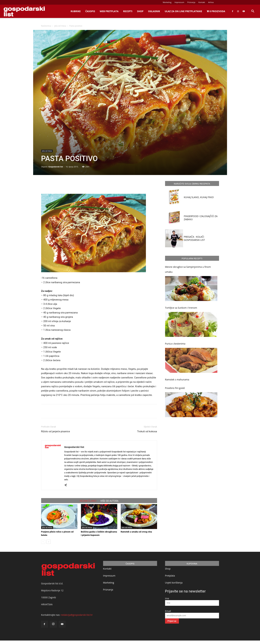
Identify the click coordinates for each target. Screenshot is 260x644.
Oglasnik (154, 11)
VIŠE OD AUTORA (109, 501)
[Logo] (24, 11)
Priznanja (191, 2)
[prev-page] (43, 542)
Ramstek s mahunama (177, 380)
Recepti (128, 11)
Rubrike (76, 11)
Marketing (167, 2)
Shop (140, 11)
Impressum (179, 2)
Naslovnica (46, 26)
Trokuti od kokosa (147, 431)
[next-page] (49, 542)
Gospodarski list (56, 167)
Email (168, 611)
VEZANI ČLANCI (88, 501)
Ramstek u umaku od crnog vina (136, 532)
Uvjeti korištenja (174, 583)
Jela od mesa (60, 26)
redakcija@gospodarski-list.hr (77, 615)
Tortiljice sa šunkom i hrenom (181, 308)
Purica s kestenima (175, 344)
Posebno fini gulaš (175, 388)
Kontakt (202, 2)
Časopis (90, 11)
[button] (253, 12)
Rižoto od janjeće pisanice (56, 431)
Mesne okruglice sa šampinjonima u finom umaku (188, 269)
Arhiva (211, 2)
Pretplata (170, 576)
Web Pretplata (109, 11)
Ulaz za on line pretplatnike (183, 11)
